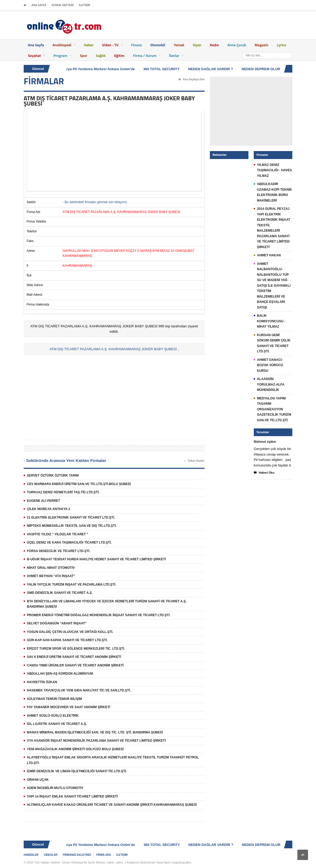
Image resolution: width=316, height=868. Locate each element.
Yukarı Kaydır (194, 461)
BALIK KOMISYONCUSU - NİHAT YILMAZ (271, 321)
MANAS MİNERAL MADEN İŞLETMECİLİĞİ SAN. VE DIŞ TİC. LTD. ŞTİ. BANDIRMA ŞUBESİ (95, 732)
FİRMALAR (44, 81)
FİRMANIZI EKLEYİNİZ (77, 855)
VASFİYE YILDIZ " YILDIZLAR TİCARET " (58, 534)
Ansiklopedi (64, 46)
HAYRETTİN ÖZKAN (42, 682)
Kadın (214, 45)
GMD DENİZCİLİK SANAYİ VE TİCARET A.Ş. (60, 593)
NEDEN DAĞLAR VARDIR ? (212, 69)
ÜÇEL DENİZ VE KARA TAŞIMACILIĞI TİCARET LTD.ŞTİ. (69, 542)
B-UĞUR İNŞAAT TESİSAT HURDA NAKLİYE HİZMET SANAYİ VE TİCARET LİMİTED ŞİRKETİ (96, 559)
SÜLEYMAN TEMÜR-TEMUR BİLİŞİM (54, 699)
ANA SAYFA (39, 5)
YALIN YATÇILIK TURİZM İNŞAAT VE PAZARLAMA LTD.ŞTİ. (72, 585)
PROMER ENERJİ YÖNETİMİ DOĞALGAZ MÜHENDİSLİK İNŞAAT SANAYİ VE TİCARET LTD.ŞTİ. (99, 615)
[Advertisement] (114, 152)
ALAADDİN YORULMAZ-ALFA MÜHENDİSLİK (271, 384)
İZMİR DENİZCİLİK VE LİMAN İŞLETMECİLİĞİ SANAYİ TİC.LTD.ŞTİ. (77, 771)
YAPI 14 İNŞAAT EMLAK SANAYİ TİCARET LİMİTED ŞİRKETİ (72, 796)
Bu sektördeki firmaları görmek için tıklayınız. (96, 202)
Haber (89, 45)
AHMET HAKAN (269, 255)
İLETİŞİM (85, 5)
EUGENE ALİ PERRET (43, 501)
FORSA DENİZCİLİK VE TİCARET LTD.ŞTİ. (59, 551)
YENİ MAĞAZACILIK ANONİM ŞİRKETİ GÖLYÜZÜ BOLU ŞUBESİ (75, 749)
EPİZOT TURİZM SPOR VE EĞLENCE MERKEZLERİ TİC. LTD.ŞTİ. (76, 649)
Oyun (197, 45)
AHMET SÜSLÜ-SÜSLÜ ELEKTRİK (53, 716)
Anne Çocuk (237, 45)
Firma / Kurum (147, 56)
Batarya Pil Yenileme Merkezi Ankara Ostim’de (98, 69)
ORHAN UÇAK (38, 780)
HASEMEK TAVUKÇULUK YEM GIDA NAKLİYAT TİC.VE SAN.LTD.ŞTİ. (79, 690)
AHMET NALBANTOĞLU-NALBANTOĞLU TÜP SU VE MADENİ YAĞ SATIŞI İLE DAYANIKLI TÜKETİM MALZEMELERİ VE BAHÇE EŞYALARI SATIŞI (274, 286)
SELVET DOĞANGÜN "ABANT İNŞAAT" (57, 623)
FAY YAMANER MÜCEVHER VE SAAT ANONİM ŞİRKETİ (68, 707)
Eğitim (119, 55)
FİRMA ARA (104, 855)
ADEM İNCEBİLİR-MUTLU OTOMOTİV (55, 788)
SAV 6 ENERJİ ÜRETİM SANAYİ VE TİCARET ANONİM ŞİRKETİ (74, 657)
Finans (136, 45)
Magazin (261, 45)
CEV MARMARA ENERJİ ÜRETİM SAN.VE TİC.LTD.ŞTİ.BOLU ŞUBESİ (79, 484)
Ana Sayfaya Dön (192, 80)
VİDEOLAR (51, 855)
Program (63, 56)
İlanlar (176, 56)
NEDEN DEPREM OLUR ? (263, 69)
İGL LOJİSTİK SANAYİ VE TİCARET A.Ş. (57, 724)
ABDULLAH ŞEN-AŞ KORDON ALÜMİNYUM (60, 674)
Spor (84, 55)
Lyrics (282, 45)
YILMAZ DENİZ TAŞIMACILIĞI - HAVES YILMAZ (275, 170)
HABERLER (31, 855)
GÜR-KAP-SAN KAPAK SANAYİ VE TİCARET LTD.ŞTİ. (67, 640)
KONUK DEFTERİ (63, 5)
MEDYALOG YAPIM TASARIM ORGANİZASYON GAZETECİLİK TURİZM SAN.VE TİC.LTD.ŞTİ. (274, 409)
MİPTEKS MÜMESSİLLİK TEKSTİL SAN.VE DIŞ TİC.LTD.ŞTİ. (72, 526)
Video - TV (112, 46)
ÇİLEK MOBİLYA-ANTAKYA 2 (49, 509)
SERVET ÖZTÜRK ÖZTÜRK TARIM (53, 475)
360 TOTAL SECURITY (163, 69)
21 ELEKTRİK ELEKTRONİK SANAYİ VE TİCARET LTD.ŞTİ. (71, 518)
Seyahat (36, 56)
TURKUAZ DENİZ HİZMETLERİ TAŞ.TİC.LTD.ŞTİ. (63, 492)
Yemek (179, 45)
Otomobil (158, 45)
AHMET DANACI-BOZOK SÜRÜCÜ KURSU (270, 365)
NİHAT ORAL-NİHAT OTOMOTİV (51, 568)
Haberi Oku (264, 473)
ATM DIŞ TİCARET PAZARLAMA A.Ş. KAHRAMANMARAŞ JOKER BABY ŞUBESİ (113, 349)
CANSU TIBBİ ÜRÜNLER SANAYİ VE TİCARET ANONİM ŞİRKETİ (75, 665)
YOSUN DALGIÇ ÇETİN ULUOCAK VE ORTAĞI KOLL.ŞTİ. (70, 632)
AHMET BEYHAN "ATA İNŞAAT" (51, 576)
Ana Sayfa (36, 45)
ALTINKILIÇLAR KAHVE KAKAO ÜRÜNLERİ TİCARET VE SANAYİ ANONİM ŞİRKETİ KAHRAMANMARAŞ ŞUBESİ (112, 805)
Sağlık (101, 55)
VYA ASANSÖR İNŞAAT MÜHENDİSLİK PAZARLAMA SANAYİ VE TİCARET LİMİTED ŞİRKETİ (96, 741)
